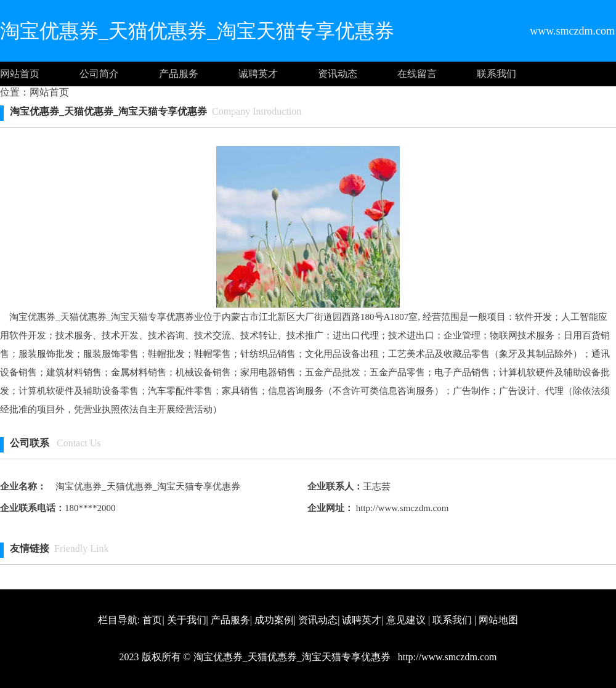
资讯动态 (338, 74)
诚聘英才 (258, 74)
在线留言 (417, 74)
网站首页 (20, 74)
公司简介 (99, 74)
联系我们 (496, 74)
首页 (152, 620)
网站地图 (498, 620)
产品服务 (179, 74)
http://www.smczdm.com (401, 508)
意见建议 (406, 620)
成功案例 (274, 620)
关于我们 (187, 620)
